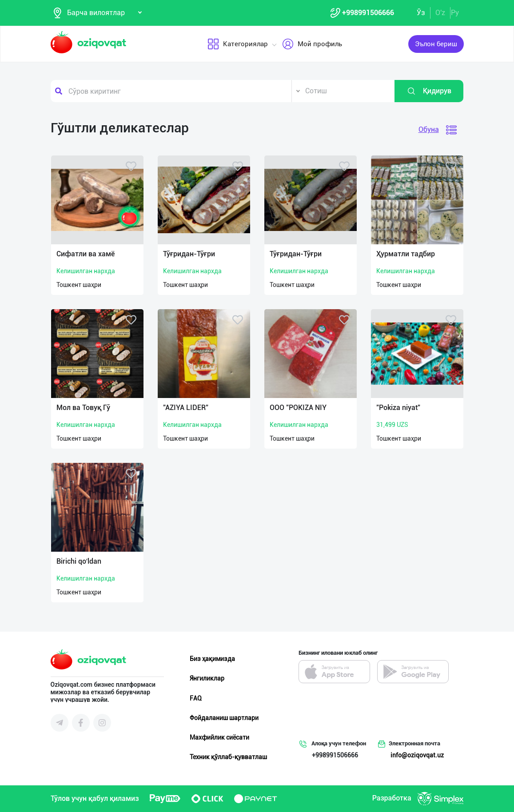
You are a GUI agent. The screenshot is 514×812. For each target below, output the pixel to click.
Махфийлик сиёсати (219, 737)
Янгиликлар (207, 678)
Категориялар (237, 44)
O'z (440, 13)
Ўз (421, 13)
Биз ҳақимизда (212, 659)
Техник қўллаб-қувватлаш (228, 757)
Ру (455, 13)
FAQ (196, 698)
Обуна (429, 129)
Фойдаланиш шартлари (224, 718)
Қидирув (429, 91)
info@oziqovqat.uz (417, 755)
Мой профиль (312, 44)
